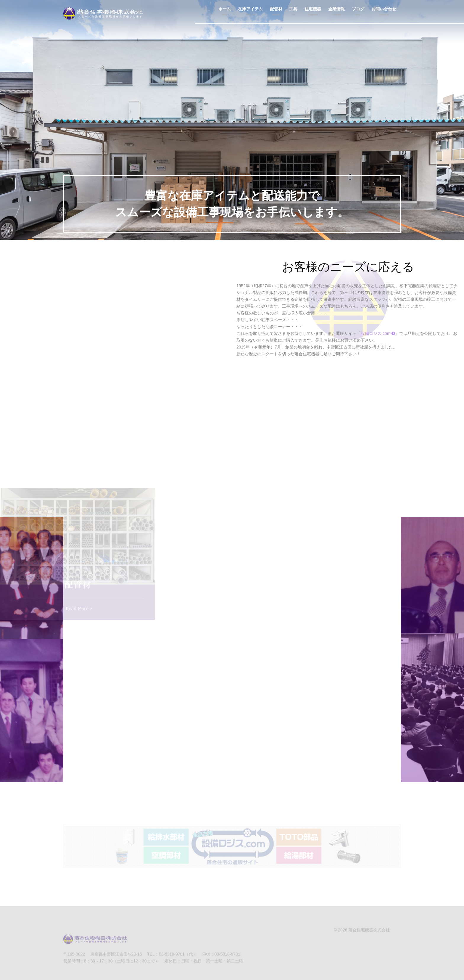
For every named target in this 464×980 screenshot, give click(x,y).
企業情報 (336, 12)
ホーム (225, 12)
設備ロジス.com (378, 333)
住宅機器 (313, 12)
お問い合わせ (384, 12)
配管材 (276, 12)
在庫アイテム (250, 12)
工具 (293, 12)
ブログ (358, 12)
